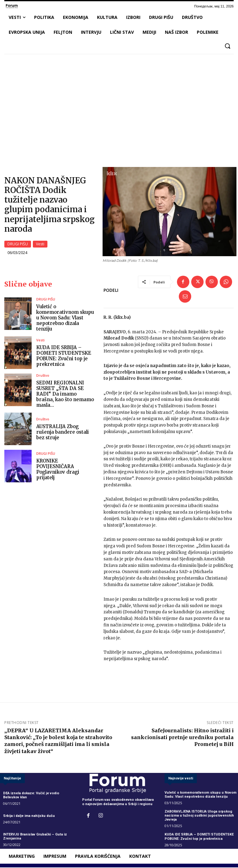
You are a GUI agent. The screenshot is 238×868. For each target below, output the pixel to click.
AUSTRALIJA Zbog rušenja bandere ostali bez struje (63, 432)
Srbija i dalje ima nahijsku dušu (29, 816)
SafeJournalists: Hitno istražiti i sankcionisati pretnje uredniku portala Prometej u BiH (182, 738)
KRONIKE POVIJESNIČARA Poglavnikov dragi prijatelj (58, 469)
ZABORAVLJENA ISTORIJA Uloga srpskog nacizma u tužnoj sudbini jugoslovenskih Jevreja (199, 816)
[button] (227, 46)
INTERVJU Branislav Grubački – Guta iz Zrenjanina (35, 837)
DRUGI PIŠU (18, 244)
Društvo (43, 376)
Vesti (40, 244)
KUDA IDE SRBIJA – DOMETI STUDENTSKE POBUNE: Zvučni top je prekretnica (64, 356)
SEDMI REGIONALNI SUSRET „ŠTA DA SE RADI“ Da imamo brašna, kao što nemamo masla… (65, 394)
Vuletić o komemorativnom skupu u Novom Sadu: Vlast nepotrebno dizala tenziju (65, 318)
